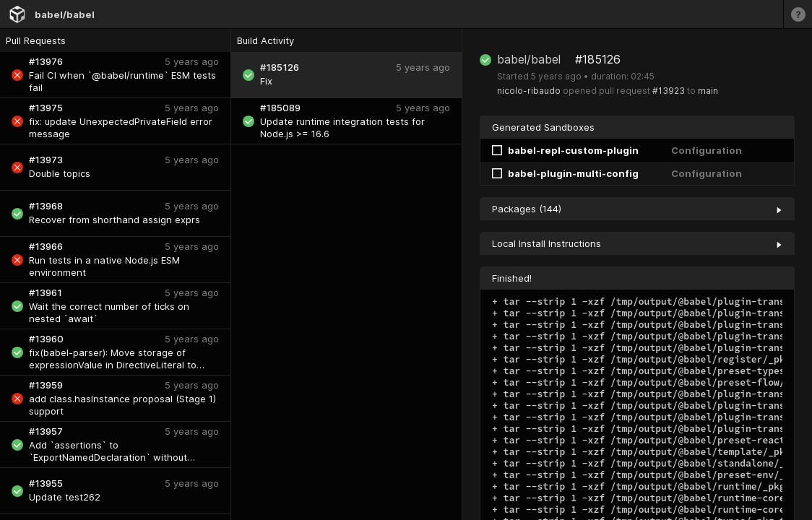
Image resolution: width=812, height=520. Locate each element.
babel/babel (65, 14)
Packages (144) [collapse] (637, 209)
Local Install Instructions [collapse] (637, 243)
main (708, 91)
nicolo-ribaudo (529, 91)
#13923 (669, 91)
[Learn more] (798, 14)
